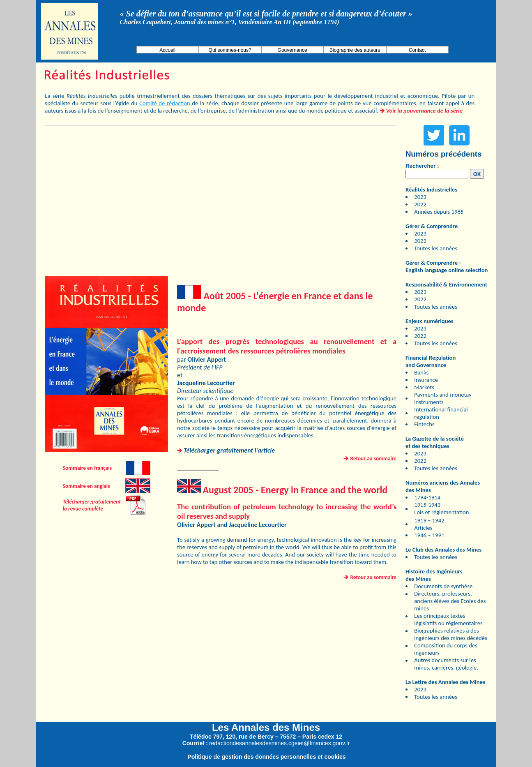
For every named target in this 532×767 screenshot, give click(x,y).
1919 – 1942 (429, 520)
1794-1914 (427, 497)
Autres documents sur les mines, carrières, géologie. (446, 664)
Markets (424, 387)
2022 (420, 204)
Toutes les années (436, 248)
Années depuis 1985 (439, 212)
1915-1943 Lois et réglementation (441, 508)
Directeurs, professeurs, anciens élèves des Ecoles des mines (450, 601)
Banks (421, 372)
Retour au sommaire (374, 459)
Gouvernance (292, 50)
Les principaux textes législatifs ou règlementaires (448, 619)
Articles (423, 528)
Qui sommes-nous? (230, 50)
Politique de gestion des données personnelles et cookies (266, 757)
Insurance (426, 380)
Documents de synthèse (443, 586)
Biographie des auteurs (355, 50)
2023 (420, 197)
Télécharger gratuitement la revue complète (92, 505)
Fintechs (424, 424)
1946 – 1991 (429, 535)
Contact (417, 50)
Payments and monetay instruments (443, 398)
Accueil (167, 50)
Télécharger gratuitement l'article (229, 450)
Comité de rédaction (165, 103)
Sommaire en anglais (86, 486)
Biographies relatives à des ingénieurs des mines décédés (450, 634)
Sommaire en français (87, 468)
